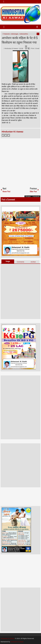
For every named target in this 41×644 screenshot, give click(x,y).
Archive (33, 262)
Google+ (9, 135)
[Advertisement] (20, 162)
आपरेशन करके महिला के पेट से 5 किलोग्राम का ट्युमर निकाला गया (20, 40)
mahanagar (14, 34)
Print (32, 48)
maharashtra (24, 34)
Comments (20, 262)
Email (37, 48)
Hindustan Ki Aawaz (11, 48)
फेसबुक (8, 261)
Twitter (6, 135)
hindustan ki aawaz (17, 642)
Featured (6, 34)
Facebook (3, 135)
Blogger (28, 196)
